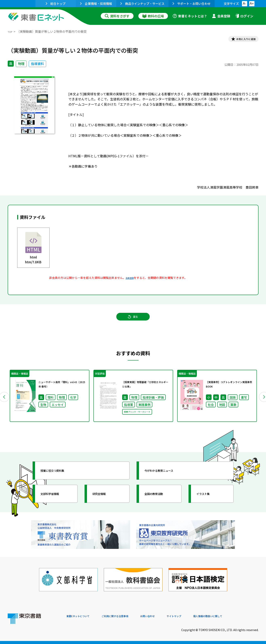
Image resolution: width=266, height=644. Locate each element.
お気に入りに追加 (241, 40)
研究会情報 (104, 504)
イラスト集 (208, 504)
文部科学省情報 (56, 504)
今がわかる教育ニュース (167, 481)
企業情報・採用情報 (96, 4)
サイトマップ (198, 617)
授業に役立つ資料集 (59, 481)
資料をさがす (117, 16)
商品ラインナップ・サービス (142, 4)
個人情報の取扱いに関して (239, 617)
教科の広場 (153, 16)
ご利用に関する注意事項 (127, 617)
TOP (11, 31)
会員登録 (221, 16)
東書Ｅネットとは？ (190, 16)
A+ (252, 4)
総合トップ (56, 4)
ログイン (244, 16)
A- (245, 4)
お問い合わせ (167, 617)
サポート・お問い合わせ (192, 4)
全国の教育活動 (160, 504)
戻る (133, 323)
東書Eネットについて (82, 617)
